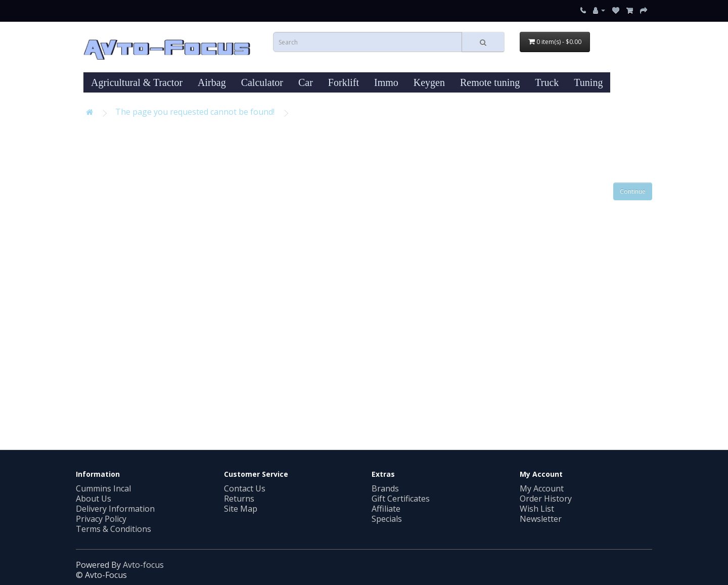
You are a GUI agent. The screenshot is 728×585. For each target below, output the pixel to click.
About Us (94, 499)
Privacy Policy (101, 519)
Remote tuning (490, 82)
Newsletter (541, 519)
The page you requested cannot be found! (195, 112)
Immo (386, 82)
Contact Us (245, 488)
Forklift (344, 82)
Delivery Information (115, 509)
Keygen (429, 82)
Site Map (241, 509)
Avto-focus (143, 565)
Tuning (588, 82)
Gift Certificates (401, 499)
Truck (547, 82)
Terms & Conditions (113, 529)
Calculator (262, 82)
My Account (542, 488)
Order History (546, 499)
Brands (385, 488)
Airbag (212, 82)
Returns (239, 499)
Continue (633, 191)
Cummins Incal (103, 488)
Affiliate (386, 509)
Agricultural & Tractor (137, 82)
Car (306, 82)
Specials (387, 519)
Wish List (537, 509)
